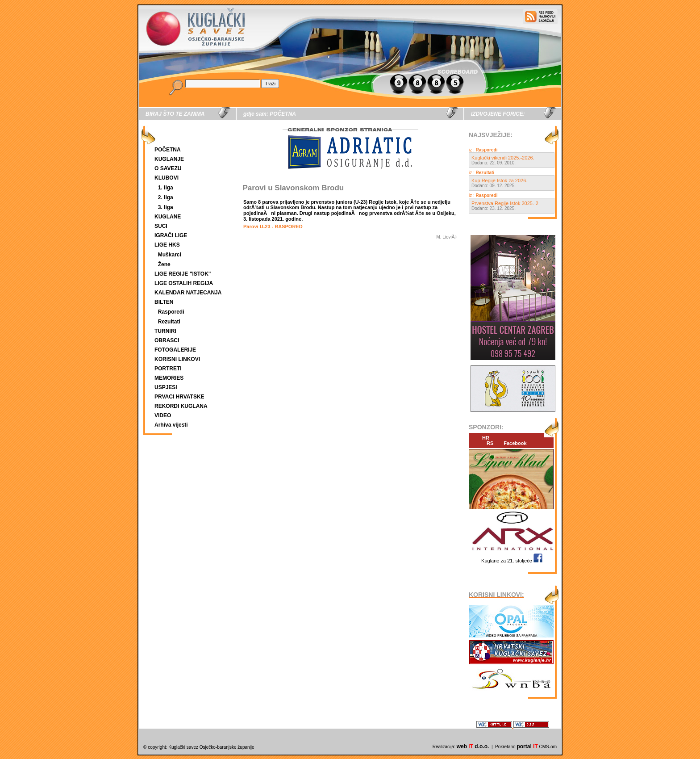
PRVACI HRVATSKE (179, 397)
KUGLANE (168, 217)
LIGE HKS (167, 245)
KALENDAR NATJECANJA (188, 293)
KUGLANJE (169, 159)
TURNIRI (165, 331)
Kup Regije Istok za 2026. (499, 180)
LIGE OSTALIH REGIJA (184, 283)
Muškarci (170, 255)
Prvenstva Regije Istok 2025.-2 (505, 203)
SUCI (161, 226)
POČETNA (168, 150)
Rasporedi (171, 312)
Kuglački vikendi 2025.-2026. (503, 158)
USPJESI (166, 387)
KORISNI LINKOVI (177, 359)
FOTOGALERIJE (175, 350)
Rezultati (169, 322)
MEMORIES (169, 378)
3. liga (166, 207)
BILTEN (164, 302)
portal (527, 746)
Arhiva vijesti (171, 425)
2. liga (166, 197)
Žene (164, 264)
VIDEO (163, 415)
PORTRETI (168, 369)
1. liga (166, 188)
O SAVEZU (168, 168)
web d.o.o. (473, 746)
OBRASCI (167, 340)
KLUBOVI (167, 178)
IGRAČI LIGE (171, 235)
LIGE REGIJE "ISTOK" (183, 274)
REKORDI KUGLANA (181, 406)
